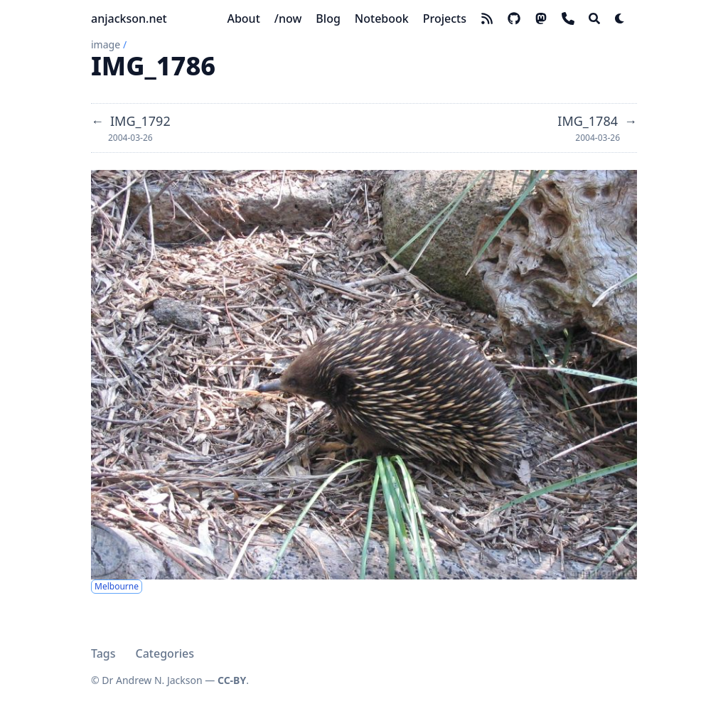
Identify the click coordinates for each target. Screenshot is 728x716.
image (106, 44)
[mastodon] (541, 18)
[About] (243, 18)
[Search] (594, 18)
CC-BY (232, 680)
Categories (165, 653)
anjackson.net (129, 18)
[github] (514, 18)
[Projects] (445, 18)
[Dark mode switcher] (620, 18)
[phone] (568, 18)
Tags (103, 653)
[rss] (487, 18)
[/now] (288, 18)
